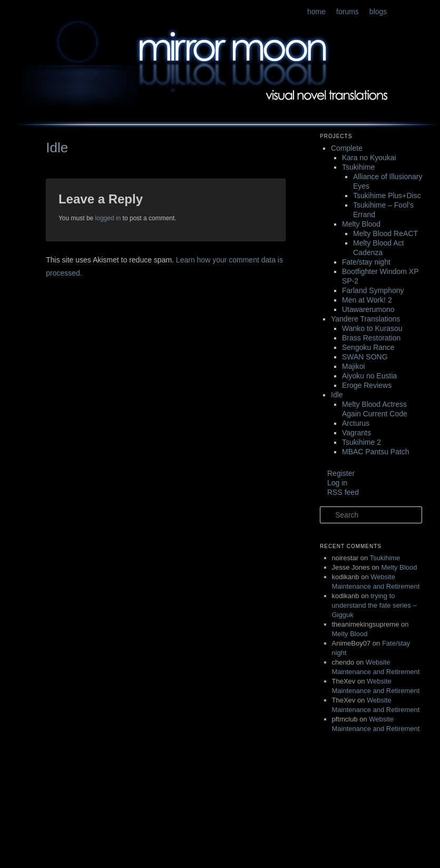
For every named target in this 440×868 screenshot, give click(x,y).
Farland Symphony (373, 290)
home (316, 12)
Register (341, 473)
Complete (347, 148)
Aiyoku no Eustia (369, 376)
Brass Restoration (371, 338)
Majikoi (354, 366)
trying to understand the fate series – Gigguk (374, 605)
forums (348, 12)
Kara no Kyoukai (369, 158)
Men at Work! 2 (367, 300)
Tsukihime (358, 167)
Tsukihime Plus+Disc (387, 196)
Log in (337, 483)
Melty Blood (361, 224)
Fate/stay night (366, 262)
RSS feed (343, 492)
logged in (108, 218)
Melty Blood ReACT (385, 233)
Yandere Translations (365, 319)
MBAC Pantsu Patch (376, 452)
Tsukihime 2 (361, 442)
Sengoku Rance (368, 347)
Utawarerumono (368, 309)
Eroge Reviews (367, 385)
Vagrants (356, 433)
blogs (378, 12)
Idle (337, 395)
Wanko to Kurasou (372, 328)
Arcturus (356, 423)
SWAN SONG (365, 357)
